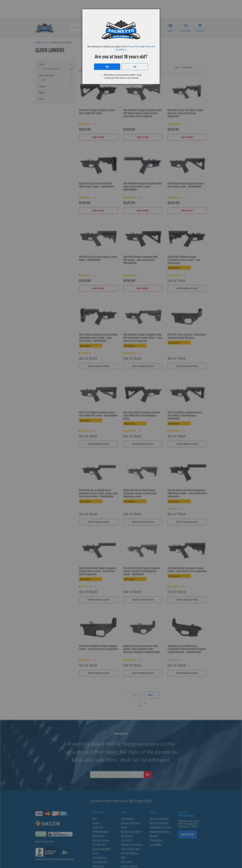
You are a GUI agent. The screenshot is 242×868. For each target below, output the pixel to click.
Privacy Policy (134, 46)
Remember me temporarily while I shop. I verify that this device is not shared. (123, 76)
